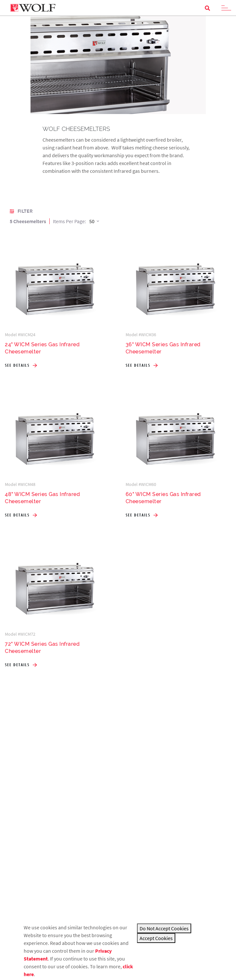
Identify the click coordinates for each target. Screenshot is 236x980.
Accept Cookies (156, 938)
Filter (21, 211)
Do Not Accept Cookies (164, 928)
